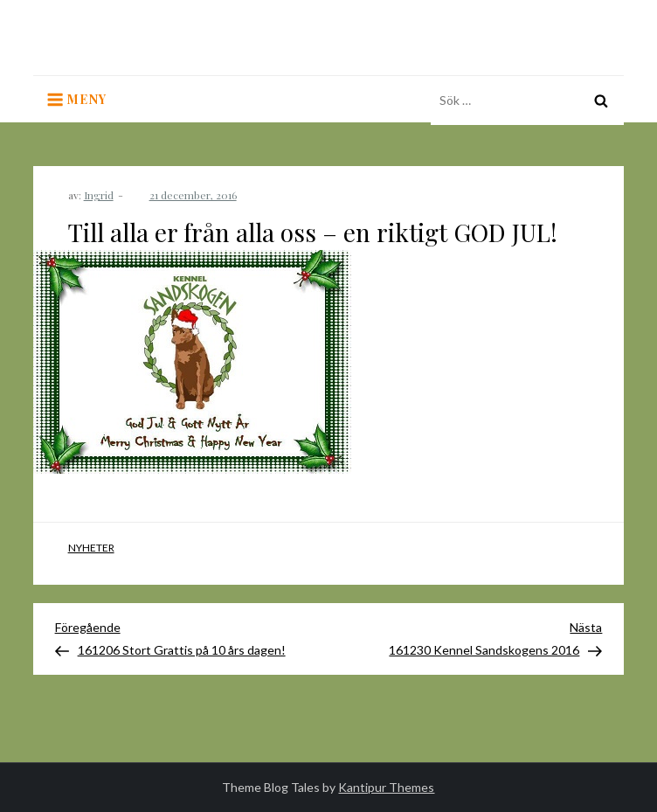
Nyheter (91, 548)
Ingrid (99, 195)
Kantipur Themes (386, 787)
